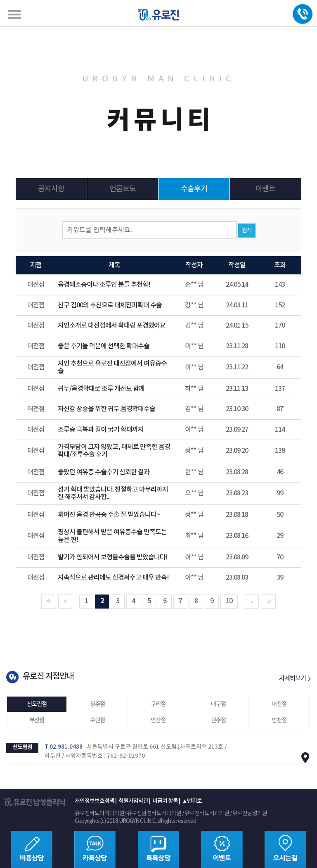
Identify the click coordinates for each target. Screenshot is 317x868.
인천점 (279, 720)
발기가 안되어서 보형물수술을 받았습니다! (113, 557)
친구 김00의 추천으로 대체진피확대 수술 (110, 305)
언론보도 (123, 189)
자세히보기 (295, 679)
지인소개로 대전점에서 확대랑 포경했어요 (112, 326)
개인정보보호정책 (95, 801)
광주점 (97, 704)
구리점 (158, 704)
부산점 (37, 720)
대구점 (218, 704)
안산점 (158, 720)
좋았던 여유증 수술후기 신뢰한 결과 (104, 472)
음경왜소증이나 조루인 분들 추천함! (104, 285)
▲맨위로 (192, 801)
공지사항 (51, 189)
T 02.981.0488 (64, 747)
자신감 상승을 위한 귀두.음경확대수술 (106, 409)
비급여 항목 (165, 801)
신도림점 (37, 704)
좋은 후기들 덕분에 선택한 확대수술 (104, 346)
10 (229, 601)
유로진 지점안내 (48, 676)
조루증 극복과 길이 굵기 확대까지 (101, 430)
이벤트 (265, 189)
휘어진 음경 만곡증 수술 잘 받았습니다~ (109, 515)
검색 (247, 231)
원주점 (218, 720)
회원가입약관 (133, 801)
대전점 (279, 704)
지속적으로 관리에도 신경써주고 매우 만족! (113, 578)
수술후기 (194, 189)
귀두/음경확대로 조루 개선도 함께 (101, 389)
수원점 (97, 720)
